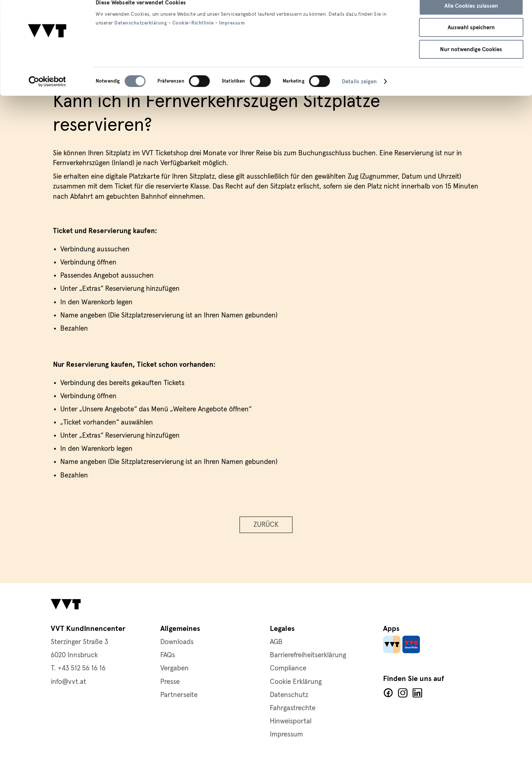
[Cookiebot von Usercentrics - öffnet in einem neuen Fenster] (47, 94)
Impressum (232, 35)
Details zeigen (359, 94)
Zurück (266, 526)
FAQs (168, 655)
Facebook (388, 693)
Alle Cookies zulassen (471, 18)
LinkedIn (417, 693)
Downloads (177, 642)
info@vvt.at (68, 682)
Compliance (288, 668)
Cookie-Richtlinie (193, 35)
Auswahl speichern (471, 40)
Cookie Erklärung (296, 682)
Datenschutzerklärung (141, 35)
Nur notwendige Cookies (471, 62)
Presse (170, 682)
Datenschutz (289, 695)
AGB (276, 642)
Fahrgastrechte (293, 708)
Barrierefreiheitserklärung (308, 655)
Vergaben (175, 668)
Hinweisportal (291, 721)
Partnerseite (179, 695)
